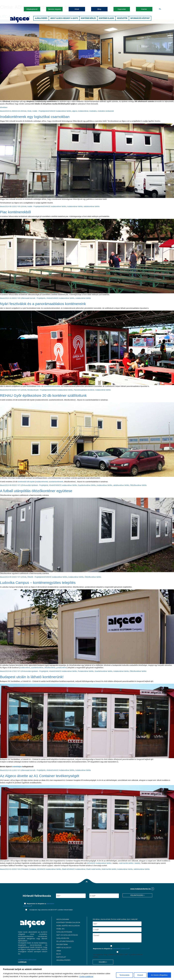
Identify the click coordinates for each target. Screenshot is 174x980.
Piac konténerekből (15, 212)
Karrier (144, 9)
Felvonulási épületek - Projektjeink (35, 485)
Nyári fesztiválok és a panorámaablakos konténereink (43, 304)
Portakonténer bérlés (86, 671)
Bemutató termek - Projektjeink (34, 298)
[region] (87, 973)
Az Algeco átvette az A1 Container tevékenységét (40, 776)
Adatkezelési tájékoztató (27, 960)
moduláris (93, 111)
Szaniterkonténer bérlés (87, 485)
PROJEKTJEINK (62, 944)
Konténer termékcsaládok (68, 922)
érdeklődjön (17, 767)
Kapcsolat (122, 9)
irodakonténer (83, 111)
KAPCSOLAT (61, 957)
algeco (75, 111)
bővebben (4, 107)
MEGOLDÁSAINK (63, 919)
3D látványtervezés (65, 941)
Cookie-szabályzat (86, 976)
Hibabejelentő (32, 9)
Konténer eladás (107, 18)
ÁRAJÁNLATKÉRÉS (63, 960)
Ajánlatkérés (41, 18)
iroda (38, 386)
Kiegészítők (122, 18)
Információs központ (140, 18)
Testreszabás (124, 975)
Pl (160, 9)
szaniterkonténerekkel (52, 386)
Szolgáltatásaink (64, 932)
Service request (54, 9)
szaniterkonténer (37, 668)
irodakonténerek (42, 482)
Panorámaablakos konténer (84, 390)
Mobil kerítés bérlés (109, 869)
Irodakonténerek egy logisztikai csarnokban (35, 117)
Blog (99, 9)
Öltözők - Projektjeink (35, 577)
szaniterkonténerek (56, 482)
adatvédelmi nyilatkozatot (121, 949)
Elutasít (140, 975)
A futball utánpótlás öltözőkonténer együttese (36, 491)
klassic (3, 111)
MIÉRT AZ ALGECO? (64, 948)
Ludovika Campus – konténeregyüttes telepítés (38, 583)
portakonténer (62, 668)
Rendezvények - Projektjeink (38, 390)
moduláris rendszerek (106, 111)
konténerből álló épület (26, 482)
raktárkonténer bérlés (92, 206)
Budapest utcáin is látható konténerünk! (32, 677)
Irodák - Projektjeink (40, 111)
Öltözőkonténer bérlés (138, 485)
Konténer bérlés (88, 18)
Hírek (77, 9)
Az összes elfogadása (159, 975)
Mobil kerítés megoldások (68, 926)
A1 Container (31, 869)
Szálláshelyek (63, 938)
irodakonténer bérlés (75, 206)
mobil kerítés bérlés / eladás (129, 863)
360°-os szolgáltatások (67, 935)
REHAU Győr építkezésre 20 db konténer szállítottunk (43, 395)
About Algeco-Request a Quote (64, 18)
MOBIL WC (60, 929)
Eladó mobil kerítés (94, 869)
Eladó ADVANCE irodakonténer (74, 869)
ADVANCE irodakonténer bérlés (59, 111)
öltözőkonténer (50, 668)
